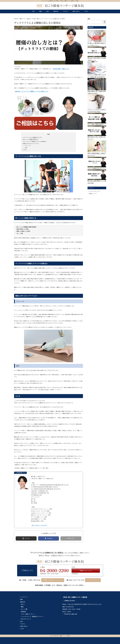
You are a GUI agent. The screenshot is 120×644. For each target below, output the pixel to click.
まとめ (25, 150)
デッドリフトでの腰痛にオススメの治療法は (35, 142)
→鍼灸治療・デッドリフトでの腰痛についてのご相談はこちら (31, 91)
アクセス (65, 11)
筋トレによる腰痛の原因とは (31, 139)
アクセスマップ (93, 580)
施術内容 (56, 11)
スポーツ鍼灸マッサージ (28, 614)
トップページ (24, 597)
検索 (89, 19)
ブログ (86, 11)
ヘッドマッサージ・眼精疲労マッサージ (32, 617)
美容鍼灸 (24, 612)
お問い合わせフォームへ (53, 580)
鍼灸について (93, 194)
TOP (33, 11)
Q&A (48, 11)
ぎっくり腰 (24, 609)
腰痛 (22, 607)
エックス (27, 538)
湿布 (26, 148)
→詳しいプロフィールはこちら (39, 525)
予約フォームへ (86, 571)
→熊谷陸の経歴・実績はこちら (60, 69)
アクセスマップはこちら (71, 614)
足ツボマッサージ (26, 619)
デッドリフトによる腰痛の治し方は (32, 137)
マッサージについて (95, 192)
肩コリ (23, 604)
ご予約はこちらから (69, 601)
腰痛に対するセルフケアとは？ (31, 144)
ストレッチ (28, 146)
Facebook (50, 538)
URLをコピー (71, 538)
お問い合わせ (76, 11)
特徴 (40, 11)
